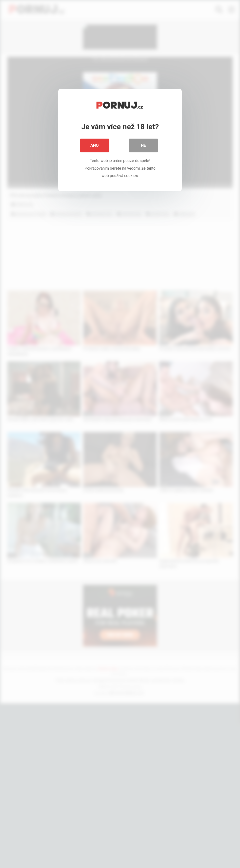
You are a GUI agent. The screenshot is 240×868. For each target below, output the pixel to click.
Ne (143, 145)
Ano (95, 145)
